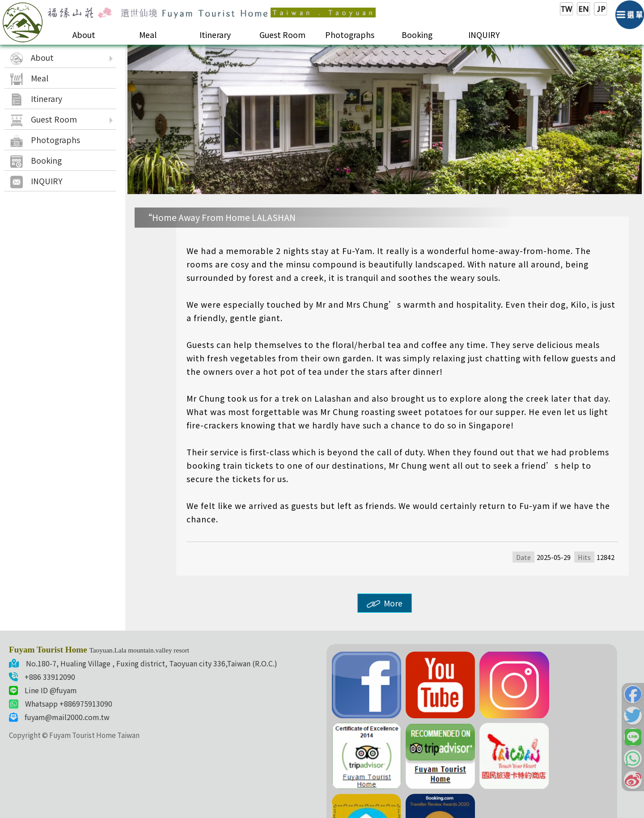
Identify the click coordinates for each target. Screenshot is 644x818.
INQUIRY (484, 35)
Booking (417, 35)
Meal (148, 35)
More (385, 603)
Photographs (350, 35)
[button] (633, 694)
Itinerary (215, 35)
